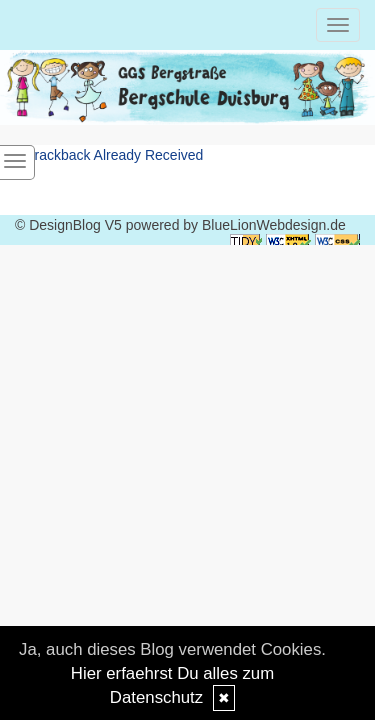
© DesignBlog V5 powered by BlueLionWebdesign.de (180, 225)
